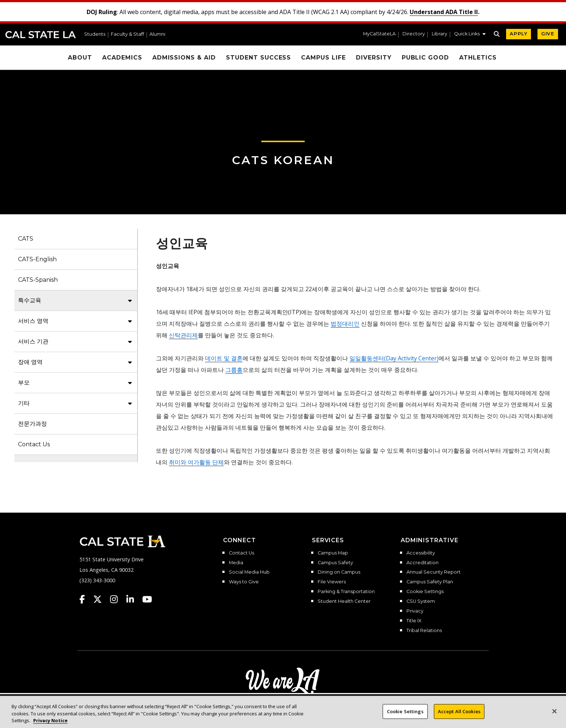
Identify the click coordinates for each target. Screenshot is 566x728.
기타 (24, 403)
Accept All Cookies (459, 718)
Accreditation (423, 563)
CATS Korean (283, 160)
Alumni (157, 34)
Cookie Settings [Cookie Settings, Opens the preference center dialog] (405, 718)
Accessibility (421, 553)
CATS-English (37, 259)
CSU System (421, 601)
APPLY (519, 34)
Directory (414, 34)
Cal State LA (41, 35)
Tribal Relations (424, 631)
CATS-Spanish (38, 280)
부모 (24, 383)
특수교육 (30, 300)
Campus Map (333, 553)
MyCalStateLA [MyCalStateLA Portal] (379, 34)
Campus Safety (335, 563)
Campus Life (323, 58)
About (80, 58)
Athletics (478, 58)
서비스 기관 (33, 341)
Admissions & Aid (184, 58)
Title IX (414, 621)
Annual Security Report (434, 572)
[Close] (554, 718)
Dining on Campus (339, 572)
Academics (122, 58)
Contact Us (34, 444)
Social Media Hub (249, 572)
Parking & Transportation (346, 592)
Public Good (426, 58)
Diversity (374, 58)
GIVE (548, 34)
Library (439, 34)
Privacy (415, 611)
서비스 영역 (33, 321)
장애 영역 (30, 362)
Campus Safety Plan (430, 582)
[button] (470, 35)
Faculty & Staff (127, 34)
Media (236, 563)
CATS (26, 239)
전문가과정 (32, 424)
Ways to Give (244, 582)
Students (95, 34)
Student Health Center (344, 601)
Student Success (258, 58)
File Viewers (332, 582)
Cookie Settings (425, 592)
